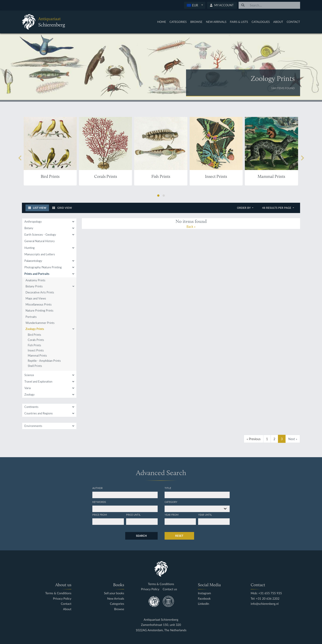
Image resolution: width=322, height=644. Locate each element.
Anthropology (33, 222)
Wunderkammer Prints (40, 323)
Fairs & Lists (239, 22)
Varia (28, 388)
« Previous (254, 439)
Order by (244, 208)
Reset (179, 536)
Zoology (30, 394)
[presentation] (20, 158)
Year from (172, 515)
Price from (100, 515)
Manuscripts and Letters (40, 254)
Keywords (99, 502)
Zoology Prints (35, 329)
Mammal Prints (37, 355)
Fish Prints (34, 345)
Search (141, 536)
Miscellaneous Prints (39, 304)
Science (29, 375)
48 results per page (277, 208)
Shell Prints (35, 366)
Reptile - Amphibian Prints (44, 361)
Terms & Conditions (58, 593)
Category (171, 502)
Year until (205, 515)
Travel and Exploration (38, 381)
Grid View (62, 208)
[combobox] (195, 5)
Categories (178, 22)
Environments (33, 426)
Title (168, 488)
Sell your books (114, 593)
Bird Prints (34, 335)
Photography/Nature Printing (43, 267)
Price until (133, 515)
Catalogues (261, 22)
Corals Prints (36, 340)
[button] (158, 196)
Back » (191, 226)
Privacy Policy (62, 599)
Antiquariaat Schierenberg (161, 620)
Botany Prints (34, 286)
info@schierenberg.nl (265, 604)
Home (162, 22)
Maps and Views (36, 298)
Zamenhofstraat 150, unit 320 (161, 625)
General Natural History (40, 241)
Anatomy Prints (35, 280)
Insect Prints (36, 350)
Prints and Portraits (37, 274)
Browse (196, 22)
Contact (293, 22)
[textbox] (194, 5)
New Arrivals (216, 22)
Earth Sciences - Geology (40, 235)
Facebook (204, 599)
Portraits (31, 317)
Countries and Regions (39, 413)
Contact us (170, 589)
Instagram (204, 593)
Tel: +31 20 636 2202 (265, 599)
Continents (31, 407)
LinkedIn (203, 604)
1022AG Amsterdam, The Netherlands (161, 630)
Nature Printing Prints (39, 310)
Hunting (30, 248)
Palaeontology (33, 261)
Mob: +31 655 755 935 (266, 593)
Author (97, 488)
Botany (29, 228)
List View (37, 208)
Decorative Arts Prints (40, 292)
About (278, 22)
